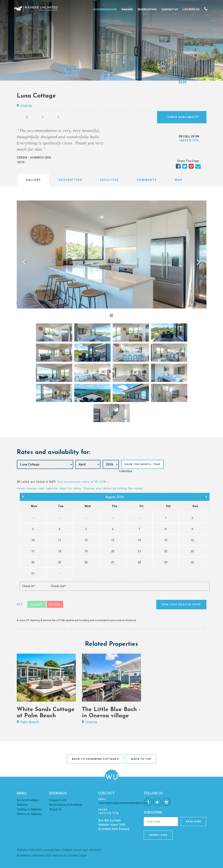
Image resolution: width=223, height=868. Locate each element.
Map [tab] (179, 180)
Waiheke (127, 9)
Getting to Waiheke (29, 809)
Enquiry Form (58, 800)
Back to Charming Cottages (95, 759)
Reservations (147, 9)
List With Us (191, 9)
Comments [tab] (147, 180)
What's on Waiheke (29, 814)
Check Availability (183, 117)
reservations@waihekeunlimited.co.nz (123, 803)
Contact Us (170, 9)
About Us (55, 809)
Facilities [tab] (109, 180)
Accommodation (105, 9)
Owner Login (158, 835)
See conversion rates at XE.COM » (83, 482)
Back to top (141, 759)
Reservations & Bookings (66, 805)
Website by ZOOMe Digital (70, 856)
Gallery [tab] (33, 180)
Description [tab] (70, 180)
